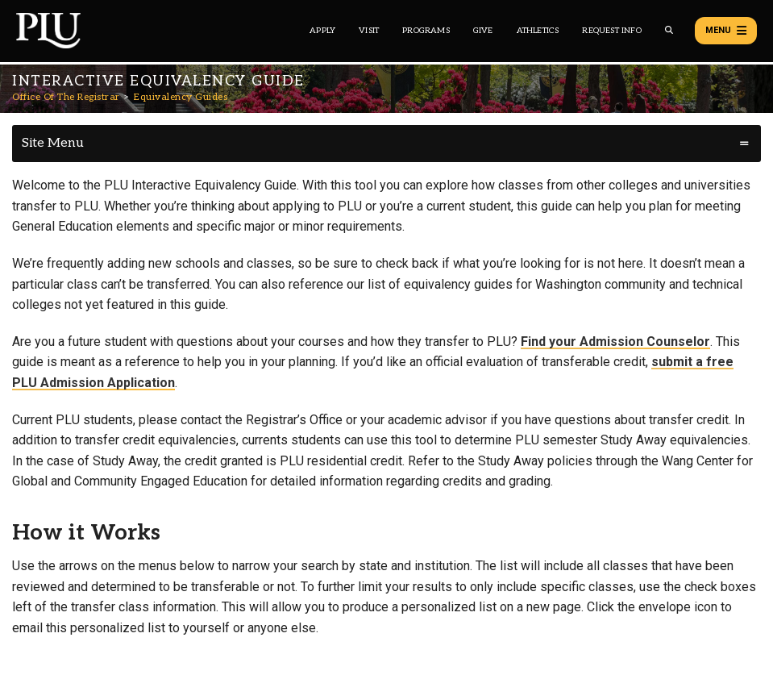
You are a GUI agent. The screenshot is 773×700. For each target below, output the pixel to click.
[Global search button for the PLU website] (669, 30)
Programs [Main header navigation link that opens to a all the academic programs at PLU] (426, 31)
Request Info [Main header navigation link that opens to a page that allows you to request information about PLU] (611, 31)
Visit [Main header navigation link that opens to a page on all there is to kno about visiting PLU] (369, 31)
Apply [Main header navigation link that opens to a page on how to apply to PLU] (322, 31)
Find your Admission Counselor (615, 342)
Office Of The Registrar (66, 97)
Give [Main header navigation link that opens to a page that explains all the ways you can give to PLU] (483, 31)
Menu (726, 31)
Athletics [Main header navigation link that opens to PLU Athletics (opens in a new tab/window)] (538, 31)
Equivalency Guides (181, 97)
